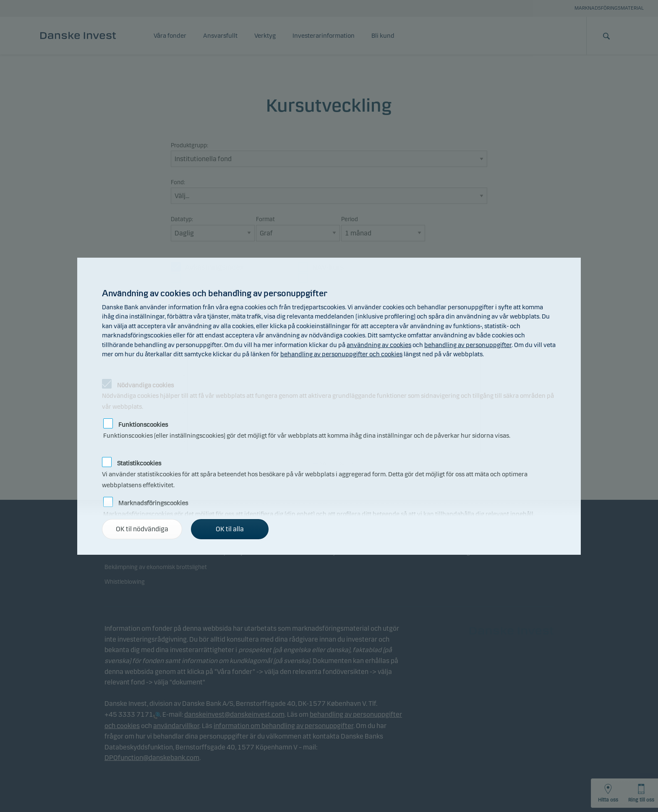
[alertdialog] (329, 406)
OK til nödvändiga (142, 529)
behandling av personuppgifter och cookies (341, 354)
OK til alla (230, 529)
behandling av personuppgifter (468, 345)
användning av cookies (379, 345)
